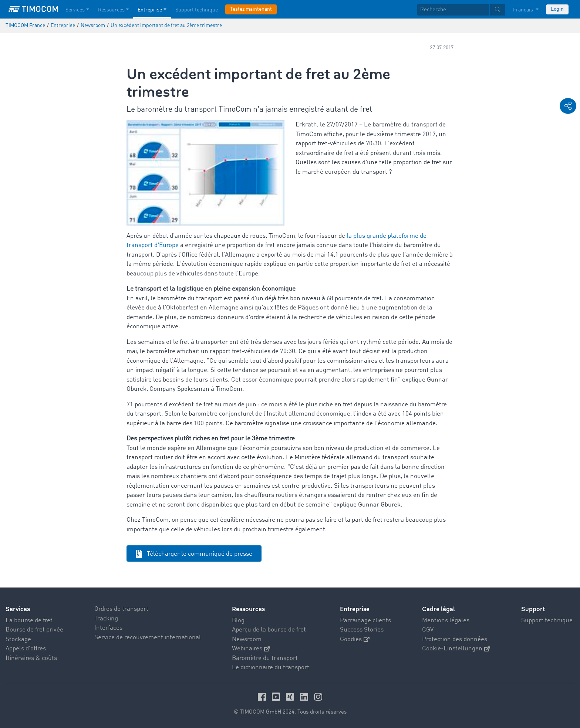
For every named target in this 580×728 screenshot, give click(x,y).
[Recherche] (453, 10)
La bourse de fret (29, 621)
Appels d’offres (26, 649)
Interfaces (108, 628)
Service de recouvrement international (148, 638)
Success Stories (362, 630)
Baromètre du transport (265, 658)
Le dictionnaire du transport (271, 668)
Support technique (547, 621)
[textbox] (461, 10)
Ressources (248, 609)
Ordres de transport (121, 609)
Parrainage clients (365, 621)
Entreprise (355, 609)
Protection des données (455, 639)
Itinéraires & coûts (31, 658)
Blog (238, 621)
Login (557, 9)
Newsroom (247, 639)
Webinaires (251, 649)
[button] (568, 106)
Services (18, 609)
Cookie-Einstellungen (456, 649)
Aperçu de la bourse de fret (269, 630)
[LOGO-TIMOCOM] (33, 9)
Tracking (106, 619)
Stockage (18, 639)
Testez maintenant (251, 9)
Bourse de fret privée (34, 630)
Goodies (355, 639)
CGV (428, 630)
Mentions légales (446, 621)
